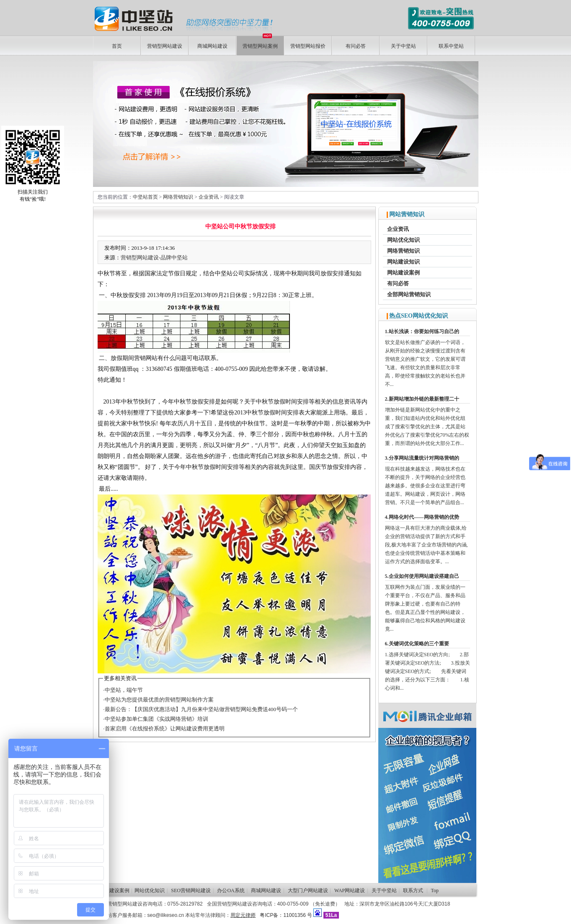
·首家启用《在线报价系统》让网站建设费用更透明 (164, 729)
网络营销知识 (178, 197)
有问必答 (356, 46)
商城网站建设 (212, 46)
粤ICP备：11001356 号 (286, 915)
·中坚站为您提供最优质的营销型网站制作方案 (158, 700)
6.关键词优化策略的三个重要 (417, 644)
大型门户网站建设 (308, 890)
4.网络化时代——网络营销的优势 (422, 517)
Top (435, 890)
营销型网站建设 (165, 46)
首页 (117, 46)
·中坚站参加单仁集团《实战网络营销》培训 (155, 719)
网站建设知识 (403, 262)
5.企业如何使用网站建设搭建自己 (422, 576)
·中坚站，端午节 (123, 690)
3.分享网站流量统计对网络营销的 (422, 458)
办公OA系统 (231, 890)
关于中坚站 (403, 46)
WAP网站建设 (350, 890)
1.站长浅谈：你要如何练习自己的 (422, 331)
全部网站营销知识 (409, 294)
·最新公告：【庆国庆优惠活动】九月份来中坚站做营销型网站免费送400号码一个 (200, 709)
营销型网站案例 (260, 43)
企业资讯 (209, 197)
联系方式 (413, 890)
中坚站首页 (145, 197)
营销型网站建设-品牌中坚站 (154, 258)
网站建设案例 (403, 273)
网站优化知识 (403, 240)
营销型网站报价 (308, 46)
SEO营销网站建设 (191, 890)
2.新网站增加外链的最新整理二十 (422, 399)
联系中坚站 (451, 46)
